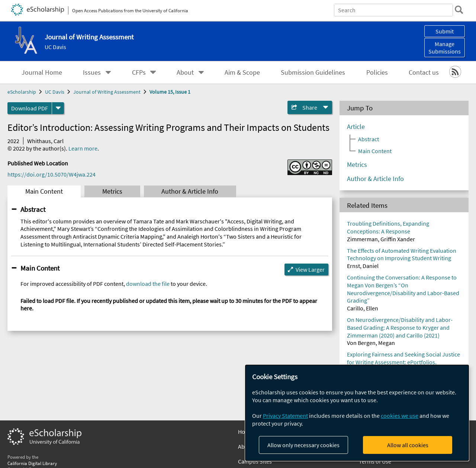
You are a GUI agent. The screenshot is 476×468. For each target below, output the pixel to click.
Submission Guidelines (313, 72)
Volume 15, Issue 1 (170, 92)
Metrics (112, 191)
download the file (148, 284)
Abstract (33, 209)
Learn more (83, 148)
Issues (92, 72)
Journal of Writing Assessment (107, 92)
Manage (445, 48)
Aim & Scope (242, 72)
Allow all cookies (408, 445)
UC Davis (55, 47)
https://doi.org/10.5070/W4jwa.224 (52, 174)
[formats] (58, 108)
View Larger (310, 269)
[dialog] (357, 413)
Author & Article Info (190, 191)
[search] (459, 10)
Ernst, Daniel (363, 266)
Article (356, 127)
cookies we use (400, 416)
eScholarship (22, 92)
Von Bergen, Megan (371, 343)
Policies (377, 72)
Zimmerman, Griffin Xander (381, 239)
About (185, 72)
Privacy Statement (285, 416)
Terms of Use (375, 461)
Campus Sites (255, 461)
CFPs (139, 72)
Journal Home (42, 72)
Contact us (424, 72)
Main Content (44, 191)
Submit (445, 31)
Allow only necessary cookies (303, 445)
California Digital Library (32, 463)
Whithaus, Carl (45, 141)
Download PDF (30, 108)
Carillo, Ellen (363, 308)
